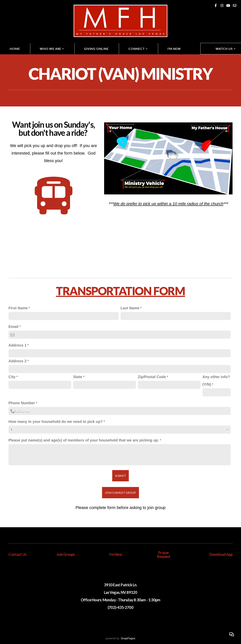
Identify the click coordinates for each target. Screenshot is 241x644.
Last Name (130, 308)
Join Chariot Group (120, 493)
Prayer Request (164, 554)
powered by (120, 638)
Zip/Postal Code (152, 377)
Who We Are (52, 49)
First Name (18, 308)
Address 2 (18, 361)
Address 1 (18, 345)
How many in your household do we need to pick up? (56, 422)
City (12, 377)
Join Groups (66, 554)
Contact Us (17, 554)
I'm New (174, 49)
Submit (121, 476)
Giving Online (96, 49)
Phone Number (22, 403)
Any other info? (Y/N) (216, 381)
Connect (138, 49)
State (78, 377)
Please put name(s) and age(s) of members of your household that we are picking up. (84, 440)
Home (15, 49)
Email (13, 327)
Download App (221, 554)
